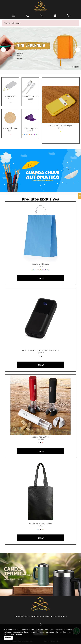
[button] (3, 50)
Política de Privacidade (13, 634)
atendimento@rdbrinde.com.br (47, 616)
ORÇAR (40, 279)
